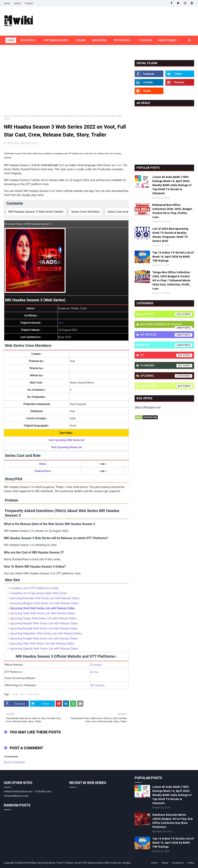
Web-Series (19, 116)
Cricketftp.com (43, 791)
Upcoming (166, 376)
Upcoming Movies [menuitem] (56, 40)
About (18, 3)
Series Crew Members (85, 212)
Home (7, 3)
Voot (119, 165)
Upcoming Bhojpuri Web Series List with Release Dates (44, 603)
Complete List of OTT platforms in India (34, 588)
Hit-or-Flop (166, 335)
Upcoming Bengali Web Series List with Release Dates (44, 628)
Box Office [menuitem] (28, 40)
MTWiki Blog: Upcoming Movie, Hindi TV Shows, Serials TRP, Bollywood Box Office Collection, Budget (77, 863)
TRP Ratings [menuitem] (121, 40)
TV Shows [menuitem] (145, 40)
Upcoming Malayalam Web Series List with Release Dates (46, 633)
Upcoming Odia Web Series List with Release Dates (42, 644)
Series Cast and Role (121, 212)
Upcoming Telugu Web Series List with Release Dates (43, 618)
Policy (191, 863)
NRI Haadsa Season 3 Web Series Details (36, 212)
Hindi (15, 694)
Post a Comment (14, 762)
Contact (29, 3)
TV (166, 355)
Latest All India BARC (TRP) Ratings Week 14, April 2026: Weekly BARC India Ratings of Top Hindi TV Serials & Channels (172, 185)
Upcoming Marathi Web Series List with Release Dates (44, 623)
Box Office (166, 314)
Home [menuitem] (11, 40)
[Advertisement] (66, 87)
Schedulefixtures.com (16, 796)
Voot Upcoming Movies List (66, 447)
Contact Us (178, 863)
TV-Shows (166, 366)
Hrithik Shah (13, 143)
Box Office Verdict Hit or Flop (166, 325)
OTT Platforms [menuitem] (17, 50)
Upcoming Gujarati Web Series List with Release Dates (44, 649)
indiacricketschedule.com (18, 791)
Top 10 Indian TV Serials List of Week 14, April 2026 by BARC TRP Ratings (173, 257)
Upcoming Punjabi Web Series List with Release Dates (44, 639)
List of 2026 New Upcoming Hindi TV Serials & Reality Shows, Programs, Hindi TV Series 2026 (170, 235)
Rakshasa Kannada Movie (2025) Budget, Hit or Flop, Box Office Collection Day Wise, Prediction (173, 821)
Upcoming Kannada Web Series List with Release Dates (45, 598)
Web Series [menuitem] (99, 40)
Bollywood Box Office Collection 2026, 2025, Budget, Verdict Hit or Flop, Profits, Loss (172, 211)
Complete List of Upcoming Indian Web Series (38, 593)
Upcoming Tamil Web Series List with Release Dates (42, 613)
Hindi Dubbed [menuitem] (167, 40)
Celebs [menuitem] (81, 40)
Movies (166, 345)
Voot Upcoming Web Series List (66, 440)
